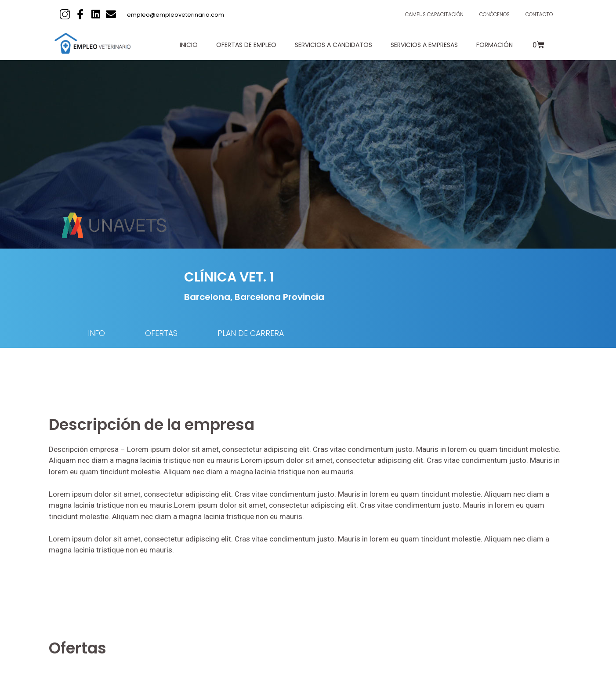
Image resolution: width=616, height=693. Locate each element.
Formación (495, 45)
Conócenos (489, 14)
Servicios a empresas (424, 45)
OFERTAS (167, 334)
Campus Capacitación (424, 14)
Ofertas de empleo (246, 45)
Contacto (537, 14)
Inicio (189, 45)
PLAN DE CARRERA (262, 334)
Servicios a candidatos (333, 45)
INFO (97, 334)
